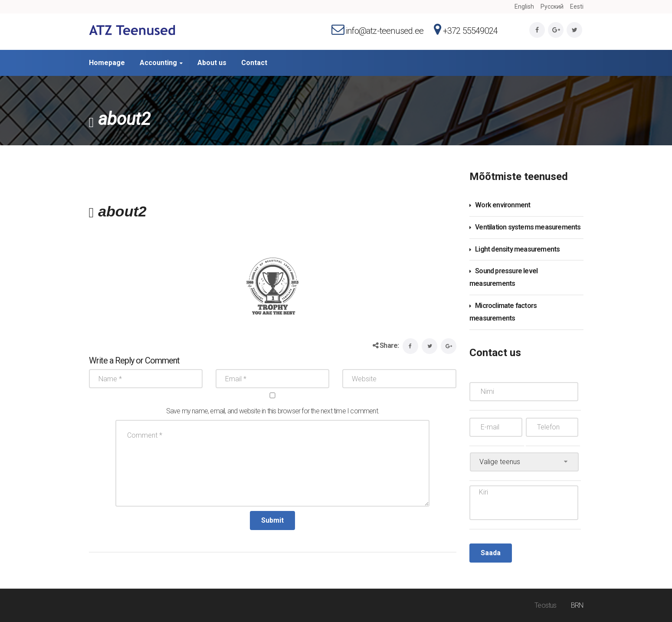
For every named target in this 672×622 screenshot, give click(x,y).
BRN (577, 605)
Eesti (577, 7)
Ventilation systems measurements (528, 227)
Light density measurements (517, 249)
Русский (552, 7)
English (524, 7)
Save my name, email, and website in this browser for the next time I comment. (273, 411)
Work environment (503, 205)
